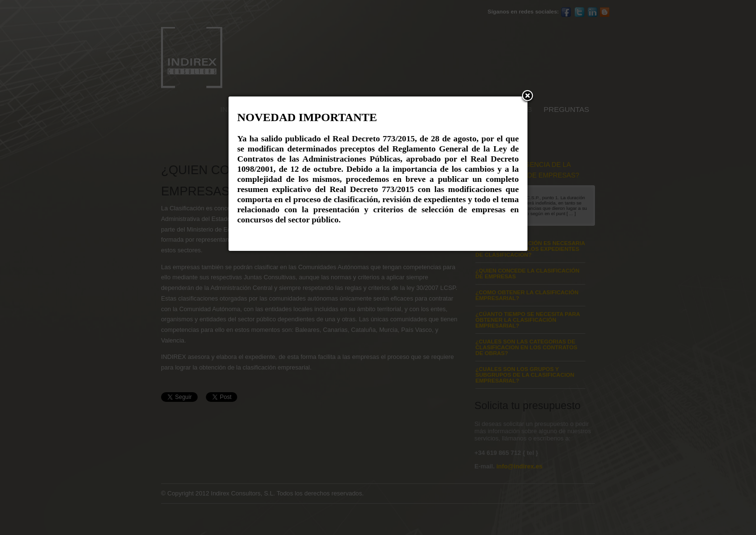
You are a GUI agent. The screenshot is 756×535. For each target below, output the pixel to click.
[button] (527, 96)
